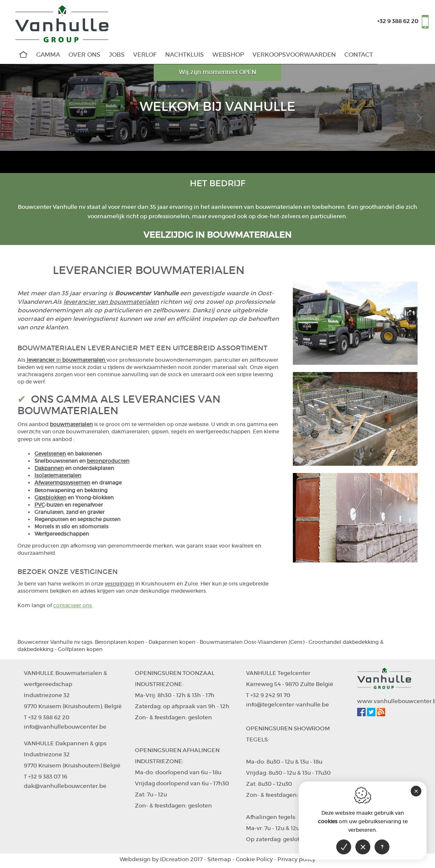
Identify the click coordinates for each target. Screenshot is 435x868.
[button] (16, 118)
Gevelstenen (50, 454)
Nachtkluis (185, 55)
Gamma (48, 55)
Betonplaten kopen (120, 642)
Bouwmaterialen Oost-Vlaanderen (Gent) (252, 642)
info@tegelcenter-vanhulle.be (288, 705)
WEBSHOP (228, 55)
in (59, 360)
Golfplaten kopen (80, 649)
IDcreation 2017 (161, 859)
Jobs (117, 55)
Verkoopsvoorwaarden (294, 55)
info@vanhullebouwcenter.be (65, 727)
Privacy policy (296, 859)
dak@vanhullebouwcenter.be (65, 786)
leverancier (41, 360)
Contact (359, 55)
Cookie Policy (254, 859)
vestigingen (119, 584)
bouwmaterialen (84, 360)
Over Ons (84, 55)
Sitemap (219, 859)
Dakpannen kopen (172, 642)
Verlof (145, 55)
